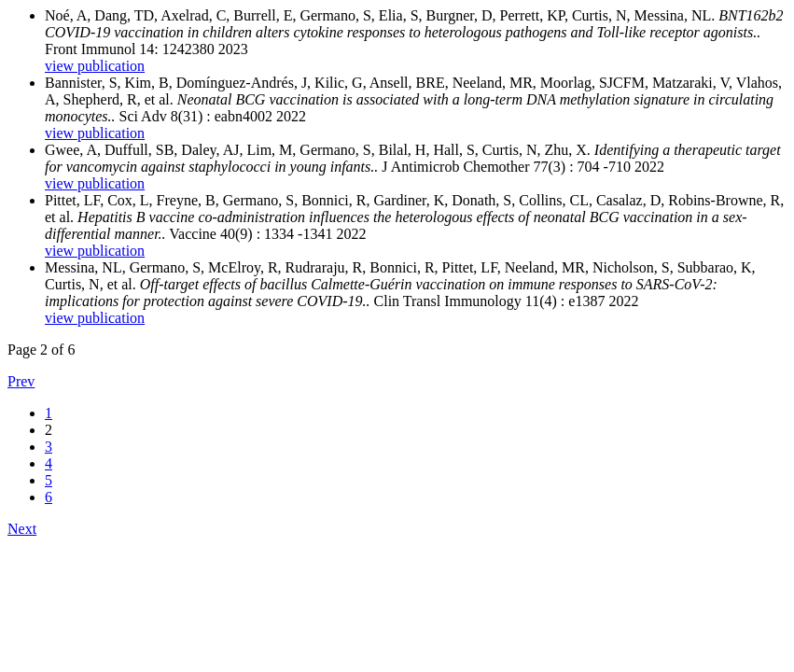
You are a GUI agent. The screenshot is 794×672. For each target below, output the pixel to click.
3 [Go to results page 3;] (49, 447)
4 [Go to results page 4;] (49, 463)
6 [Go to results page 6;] (49, 497)
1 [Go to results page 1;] (49, 413)
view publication (95, 66)
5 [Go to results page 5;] (49, 480)
